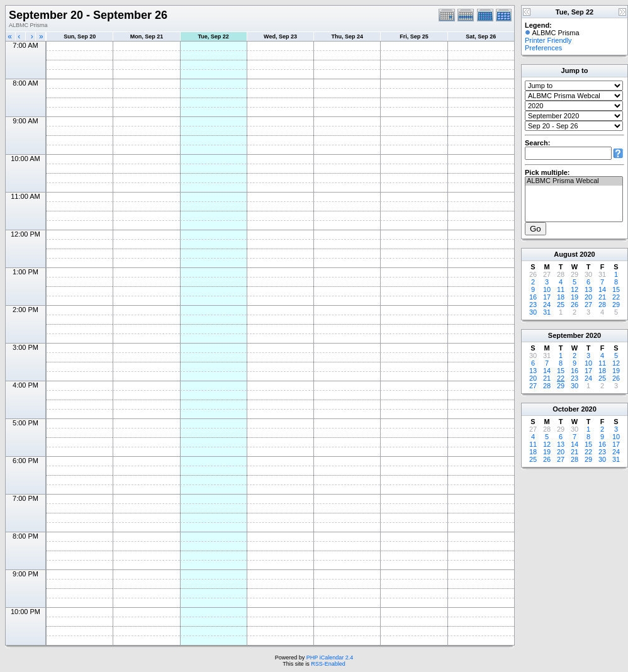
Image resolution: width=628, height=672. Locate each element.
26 (575, 305)
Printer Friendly (548, 40)
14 (602, 289)
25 (561, 305)
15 (616, 289)
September (566, 335)
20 (588, 297)
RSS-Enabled (328, 664)
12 (575, 289)
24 (547, 305)
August (566, 254)
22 (616, 297)
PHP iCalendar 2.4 (330, 658)
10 (547, 289)
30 (533, 312)
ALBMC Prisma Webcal (574, 181)
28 (602, 305)
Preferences (543, 48)
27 (588, 305)
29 (616, 305)
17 (547, 297)
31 (547, 312)
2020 (587, 254)
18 (561, 297)
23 (533, 305)
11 (561, 289)
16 (533, 297)
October (566, 409)
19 (575, 297)
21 (602, 297)
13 (588, 289)
